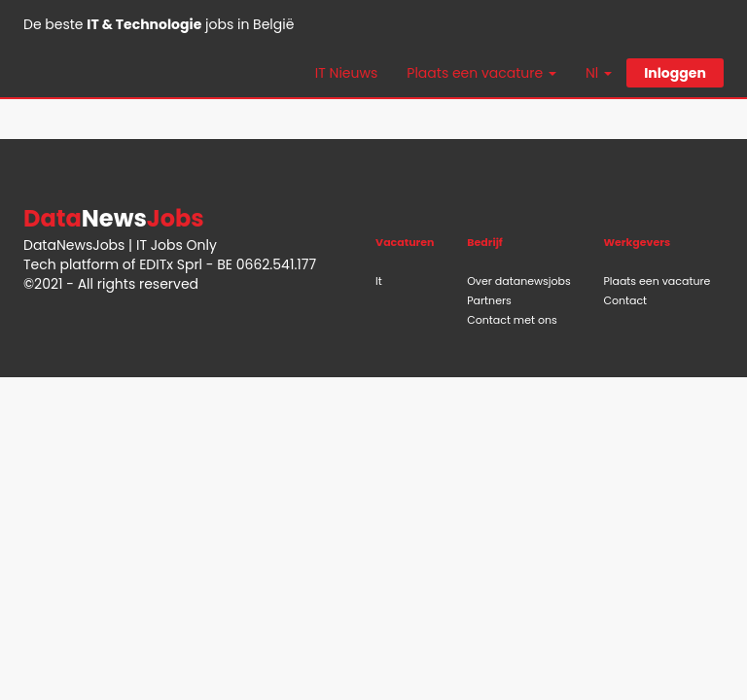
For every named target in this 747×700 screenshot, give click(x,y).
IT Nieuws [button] (346, 73)
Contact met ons (512, 320)
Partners (489, 300)
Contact (625, 300)
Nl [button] (599, 73)
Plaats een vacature (657, 281)
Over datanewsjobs (519, 281)
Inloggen (675, 73)
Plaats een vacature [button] (481, 73)
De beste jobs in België (159, 24)
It (379, 281)
